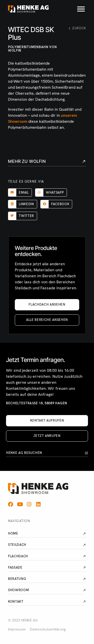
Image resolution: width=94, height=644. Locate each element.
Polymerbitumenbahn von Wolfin (32, 49)
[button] (20, 193)
